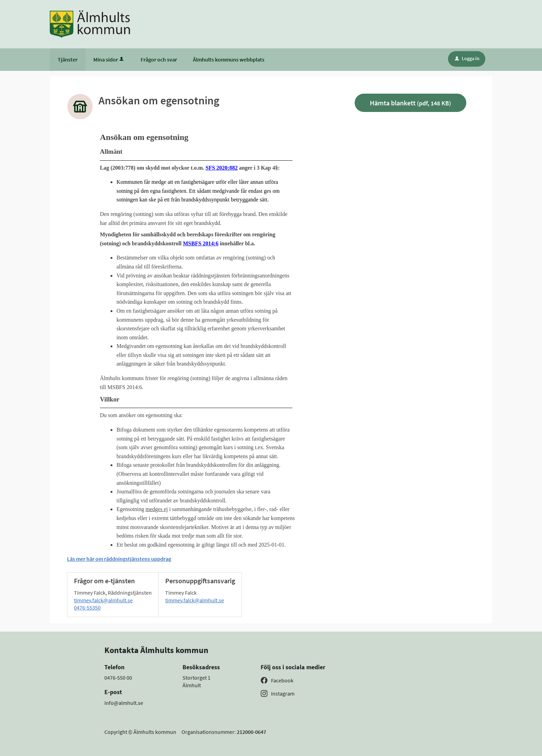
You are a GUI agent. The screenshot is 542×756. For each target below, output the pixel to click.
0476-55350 (87, 607)
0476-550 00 (118, 678)
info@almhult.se (124, 703)
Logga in (467, 58)
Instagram (283, 693)
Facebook (282, 680)
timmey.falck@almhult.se (103, 600)
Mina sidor (109, 59)
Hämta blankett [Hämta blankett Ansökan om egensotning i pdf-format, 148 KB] (410, 103)
